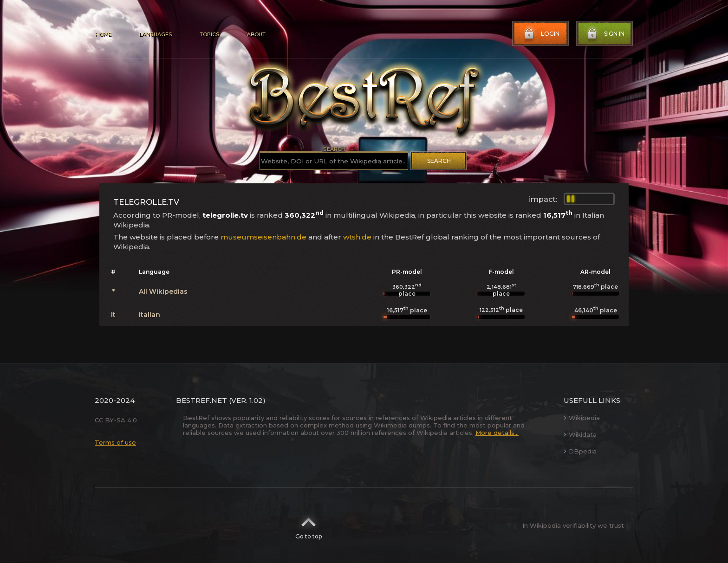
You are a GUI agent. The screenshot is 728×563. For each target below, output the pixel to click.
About (256, 34)
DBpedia (580, 451)
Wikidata (580, 434)
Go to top (309, 525)
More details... (497, 433)
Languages (155, 34)
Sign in (605, 34)
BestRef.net (201, 400)
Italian (149, 315)
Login (541, 34)
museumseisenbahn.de (263, 237)
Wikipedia (582, 418)
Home (103, 34)
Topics (209, 34)
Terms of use (115, 442)
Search (439, 161)
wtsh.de (357, 237)
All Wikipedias (163, 291)
